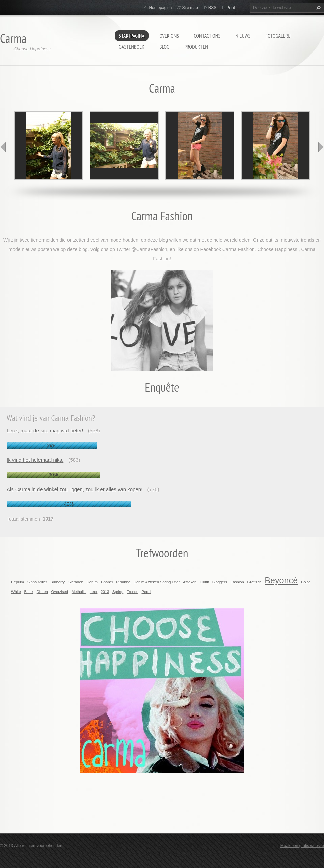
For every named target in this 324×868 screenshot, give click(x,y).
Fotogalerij (278, 36)
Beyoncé (281, 580)
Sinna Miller (37, 582)
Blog (164, 47)
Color (306, 582)
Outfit (204, 582)
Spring (118, 592)
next (321, 147)
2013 (105, 592)
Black (29, 592)
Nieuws (243, 36)
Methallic (79, 592)
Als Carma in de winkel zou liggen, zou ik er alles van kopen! (75, 489)
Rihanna (123, 582)
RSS (212, 8)
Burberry (58, 582)
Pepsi (146, 592)
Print (231, 8)
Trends (132, 592)
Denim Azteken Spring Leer (157, 582)
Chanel (107, 582)
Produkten (196, 47)
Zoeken (318, 8)
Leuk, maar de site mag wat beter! (45, 431)
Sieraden (76, 582)
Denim (92, 582)
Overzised (60, 592)
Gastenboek (132, 47)
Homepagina (160, 8)
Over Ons (169, 36)
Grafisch (254, 582)
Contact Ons (207, 36)
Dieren (42, 592)
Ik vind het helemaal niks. (35, 460)
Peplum (18, 582)
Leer (93, 592)
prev (3, 147)
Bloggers (220, 582)
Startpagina (132, 36)
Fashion (237, 582)
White (16, 592)
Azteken (190, 582)
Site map (190, 8)
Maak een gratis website (302, 846)
